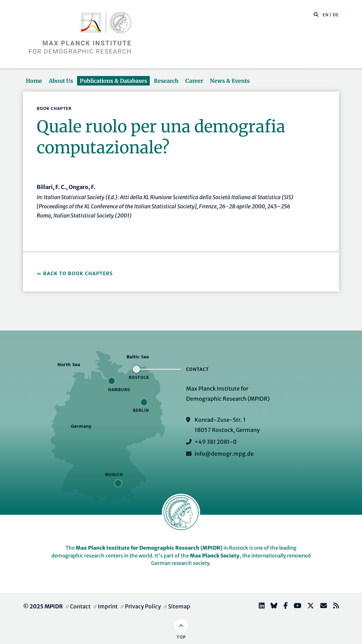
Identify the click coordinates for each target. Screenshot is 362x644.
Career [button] (194, 81)
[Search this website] (313, 15)
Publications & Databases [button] (113, 81)
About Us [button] (61, 81)
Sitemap (179, 606)
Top (181, 637)
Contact (80, 606)
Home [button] (34, 81)
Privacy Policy (143, 606)
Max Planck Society (215, 556)
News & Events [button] (230, 81)
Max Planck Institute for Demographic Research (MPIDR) (149, 548)
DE (336, 15)
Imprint (108, 606)
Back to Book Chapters (78, 273)
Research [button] (166, 81)
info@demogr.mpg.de (224, 454)
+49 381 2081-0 (216, 442)
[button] (316, 14)
